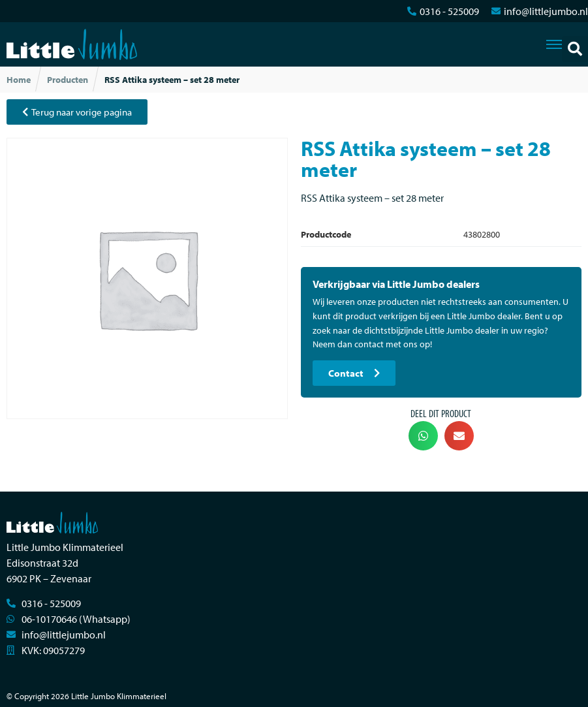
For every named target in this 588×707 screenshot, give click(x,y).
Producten (68, 80)
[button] (575, 49)
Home (19, 80)
